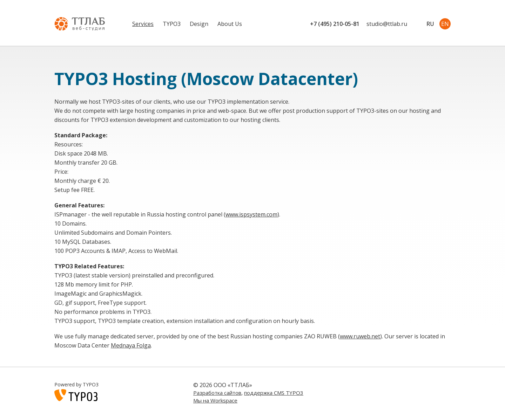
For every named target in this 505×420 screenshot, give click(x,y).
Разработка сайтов (217, 393)
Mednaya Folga (131, 345)
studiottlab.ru (387, 24)
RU (430, 24)
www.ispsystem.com (251, 214)
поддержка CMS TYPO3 (274, 393)
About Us (230, 24)
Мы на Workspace (215, 400)
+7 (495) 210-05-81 (335, 24)
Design (199, 24)
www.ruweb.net (360, 336)
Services (143, 24)
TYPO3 (172, 24)
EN (445, 24)
